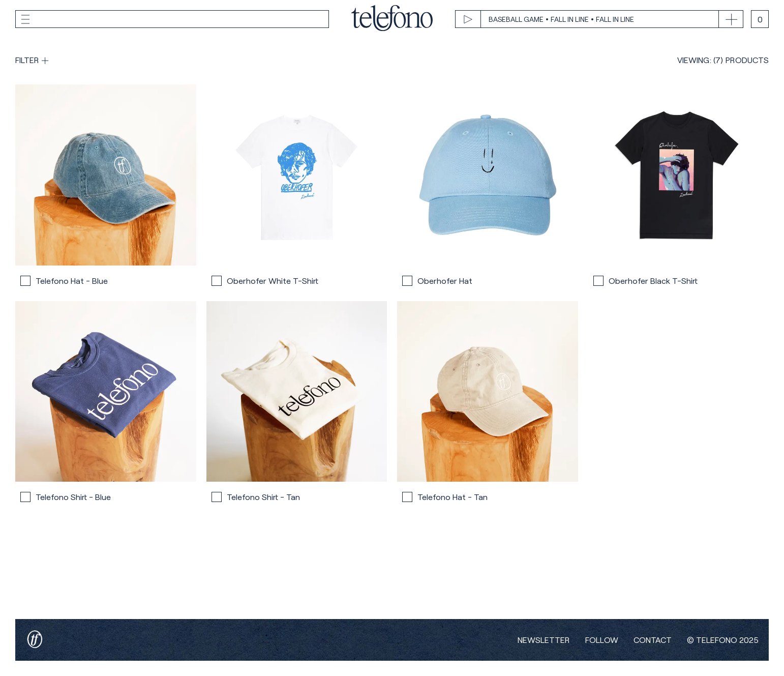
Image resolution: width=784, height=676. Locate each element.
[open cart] (760, 19)
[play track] (587, 20)
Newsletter (544, 640)
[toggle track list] (731, 20)
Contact (653, 640)
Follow (602, 640)
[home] (392, 19)
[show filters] (32, 60)
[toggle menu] (172, 20)
